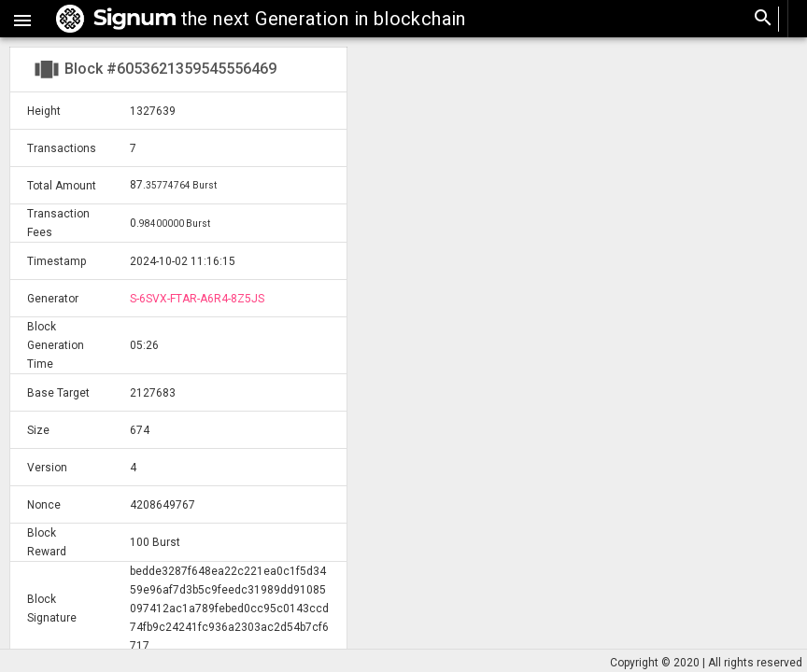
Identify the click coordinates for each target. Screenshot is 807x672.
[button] (22, 19)
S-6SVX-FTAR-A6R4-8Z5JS (197, 299)
